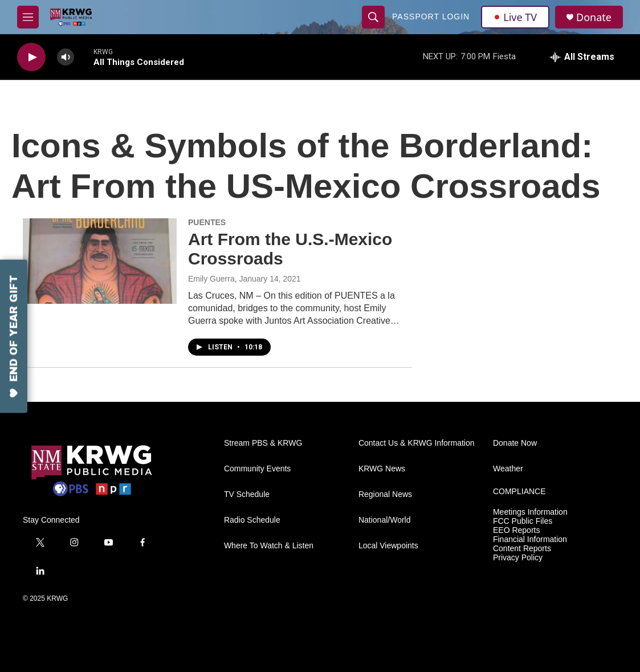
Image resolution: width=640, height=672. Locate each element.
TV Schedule (247, 494)
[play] (31, 57)
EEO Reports (516, 530)
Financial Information (530, 539)
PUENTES (207, 222)
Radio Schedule (252, 520)
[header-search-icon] (373, 17)
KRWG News (382, 469)
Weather (508, 469)
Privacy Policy (518, 558)
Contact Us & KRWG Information (417, 443)
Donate (594, 17)
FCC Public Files (523, 521)
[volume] (66, 57)
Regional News (385, 494)
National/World (385, 520)
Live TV (515, 17)
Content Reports (522, 549)
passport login (431, 17)
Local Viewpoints (388, 546)
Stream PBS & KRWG (263, 443)
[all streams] (582, 57)
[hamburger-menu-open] (28, 17)
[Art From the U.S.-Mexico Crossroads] (100, 261)
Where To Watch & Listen (269, 546)
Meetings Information (530, 512)
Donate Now (515, 443)
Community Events (257, 469)
